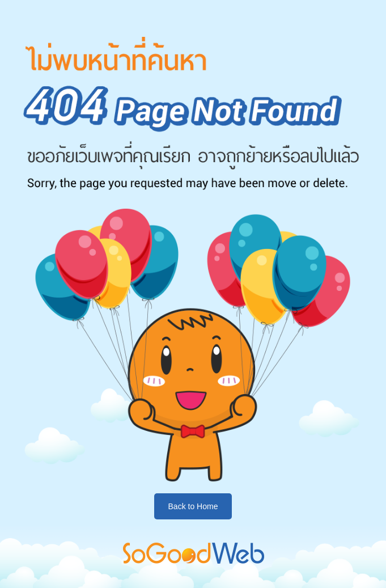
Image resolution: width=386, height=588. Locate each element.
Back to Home (193, 506)
